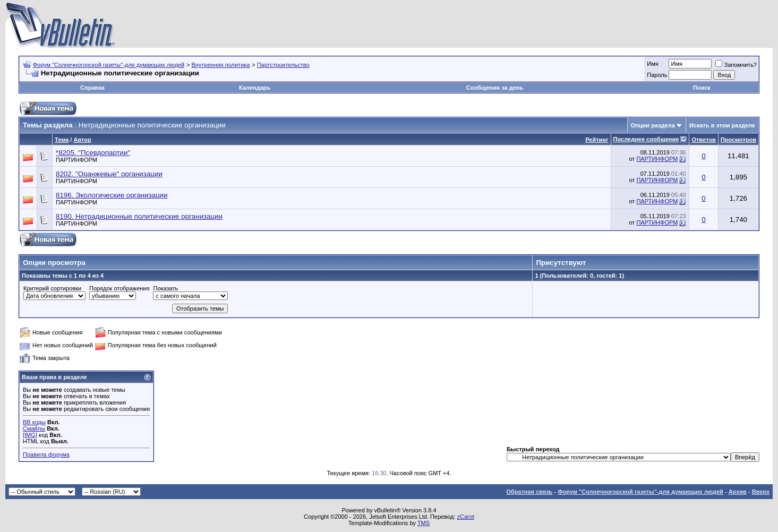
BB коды (34, 422)
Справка (92, 88)
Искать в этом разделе (722, 125)
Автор (82, 140)
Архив (738, 492)
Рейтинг (597, 140)
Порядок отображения (119, 288)
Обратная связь (529, 492)
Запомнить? (736, 65)
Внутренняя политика (220, 65)
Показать (165, 288)
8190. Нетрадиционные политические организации (139, 216)
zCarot (466, 517)
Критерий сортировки (52, 288)
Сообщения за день (495, 88)
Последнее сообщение (646, 139)
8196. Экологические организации (112, 195)
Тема (62, 140)
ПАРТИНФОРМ (76, 160)
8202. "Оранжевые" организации (109, 174)
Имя (652, 64)
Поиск (702, 88)
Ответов (703, 140)
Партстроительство (283, 65)
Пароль (657, 75)
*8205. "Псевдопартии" (93, 153)
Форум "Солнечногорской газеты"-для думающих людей (109, 65)
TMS (424, 523)
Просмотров (738, 140)
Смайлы (34, 428)
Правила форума (46, 454)
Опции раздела (653, 125)
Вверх (761, 492)
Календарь (255, 88)
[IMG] (30, 435)
